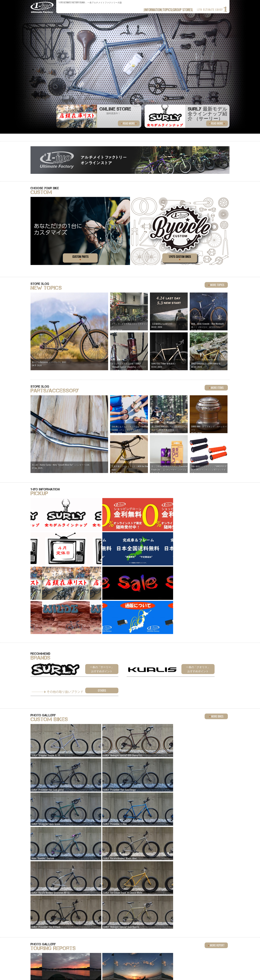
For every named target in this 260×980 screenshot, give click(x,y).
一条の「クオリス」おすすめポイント (198, 603)
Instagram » (218, 910)
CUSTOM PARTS (80, 258)
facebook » (170, 910)
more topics (216, 285)
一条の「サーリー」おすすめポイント (102, 603)
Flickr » (194, 910)
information (136, 10)
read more (216, 123)
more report (216, 778)
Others (102, 625)
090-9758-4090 (120, 936)
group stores (179, 10)
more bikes (216, 650)
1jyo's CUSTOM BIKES (180, 258)
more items (216, 388)
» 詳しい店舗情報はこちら (211, 934)
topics (157, 10)
